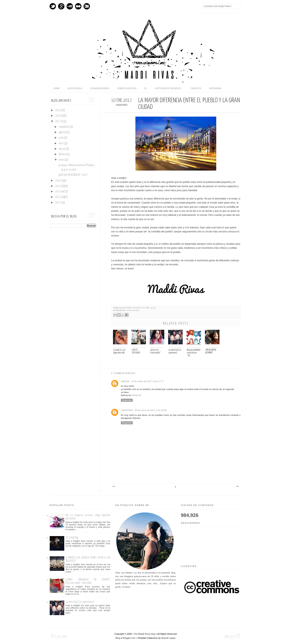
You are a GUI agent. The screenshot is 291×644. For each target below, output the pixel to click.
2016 (58, 181)
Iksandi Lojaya (168, 638)
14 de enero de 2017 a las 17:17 (147, 381)
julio (61, 138)
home (57, 88)
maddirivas (139, 308)
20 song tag (72, 537)
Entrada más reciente (114, 486)
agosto (62, 132)
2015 (58, 186)
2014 (58, 192)
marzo (62, 149)
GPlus (61, 6)
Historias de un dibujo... (169, 88)
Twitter (53, 6)
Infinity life (137, 395)
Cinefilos (196, 88)
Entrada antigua (237, 486)
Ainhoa (125, 381)
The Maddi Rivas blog (144, 634)
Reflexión (133, 310)
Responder (127, 400)
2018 (58, 116)
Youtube (70, 6)
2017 (58, 121)
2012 (58, 203)
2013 (58, 197)
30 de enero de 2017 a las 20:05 (151, 410)
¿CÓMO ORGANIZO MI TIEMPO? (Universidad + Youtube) (88, 581)
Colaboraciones (100, 88)
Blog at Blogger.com (125, 638)
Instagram (87, 6)
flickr (78, 6)
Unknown (127, 410)
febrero (63, 154)
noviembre (64, 127)
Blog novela (75, 88)
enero (62, 160)
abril (61, 143)
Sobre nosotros (127, 88)
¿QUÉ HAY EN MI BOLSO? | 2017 (73, 175)
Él (146, 88)
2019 (58, 110)
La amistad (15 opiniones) (80, 602)
